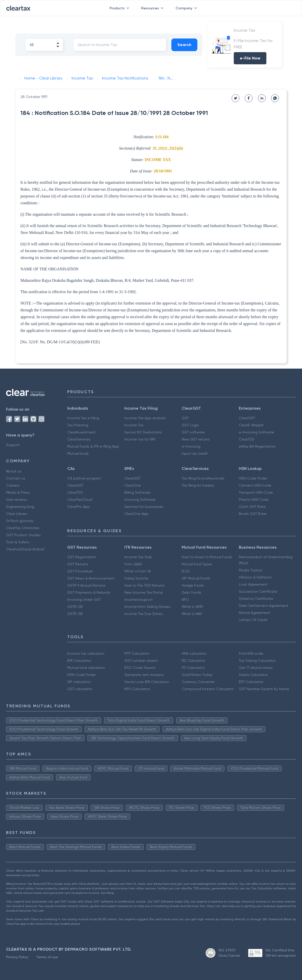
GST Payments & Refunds (89, 592)
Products (120, 8)
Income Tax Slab (138, 557)
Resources (153, 8)
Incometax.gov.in (138, 599)
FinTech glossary (20, 521)
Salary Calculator (253, 675)
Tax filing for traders (198, 485)
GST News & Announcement (91, 578)
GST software (193, 432)
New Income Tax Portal (144, 592)
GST (185, 418)
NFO (185, 599)
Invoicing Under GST (84, 599)
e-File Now (250, 58)
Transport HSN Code (256, 492)
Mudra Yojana (250, 570)
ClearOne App (136, 514)
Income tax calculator (86, 653)
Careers (13, 485)
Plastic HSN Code (254, 499)
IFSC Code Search (140, 668)
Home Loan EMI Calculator (147, 682)
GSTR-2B (75, 607)
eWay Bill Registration (257, 446)
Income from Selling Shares (147, 607)
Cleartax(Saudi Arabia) (25, 549)
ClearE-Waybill (251, 425)
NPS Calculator (137, 689)
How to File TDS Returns (144, 585)
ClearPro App (78, 507)
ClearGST (247, 418)
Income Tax (134, 425)
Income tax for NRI (140, 439)
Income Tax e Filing (83, 418)
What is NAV (192, 614)
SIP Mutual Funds (196, 578)
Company (187, 8)
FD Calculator (193, 668)
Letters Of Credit (253, 620)
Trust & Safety (18, 542)
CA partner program (84, 478)
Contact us (16, 478)
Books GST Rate (253, 514)
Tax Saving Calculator (257, 661)
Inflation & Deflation (255, 577)
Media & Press (18, 492)
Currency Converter (198, 682)
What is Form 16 (137, 571)
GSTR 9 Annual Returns (86, 585)
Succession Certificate (258, 591)
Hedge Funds (193, 585)
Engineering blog (20, 507)
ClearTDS (247, 439)
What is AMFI (192, 607)
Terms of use (47, 957)
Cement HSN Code (255, 485)
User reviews (17, 499)
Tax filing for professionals (203, 478)
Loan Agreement (253, 584)
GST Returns (78, 564)
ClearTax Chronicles (23, 528)
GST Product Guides (23, 535)
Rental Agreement (254, 613)
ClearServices (79, 439)
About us (14, 471)
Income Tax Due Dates (144, 614)
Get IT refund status (256, 668)
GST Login (190, 425)
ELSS (186, 571)
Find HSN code (251, 653)
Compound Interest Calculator (208, 689)
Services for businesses (144, 507)
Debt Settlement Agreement (264, 606)
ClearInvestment (81, 432)
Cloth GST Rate (252, 507)
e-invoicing (191, 446)
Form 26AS (133, 564)
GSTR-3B (75, 614)
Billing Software (137, 492)
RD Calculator (193, 661)
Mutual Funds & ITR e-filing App (93, 446)
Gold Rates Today (197, 675)
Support (13, 445)
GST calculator (80, 689)
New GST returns (196, 439)
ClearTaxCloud (80, 499)
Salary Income (136, 578)
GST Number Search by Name (264, 689)
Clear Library (17, 514)
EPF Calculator (251, 682)
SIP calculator (79, 682)
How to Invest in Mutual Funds (207, 557)
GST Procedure (80, 571)
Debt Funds (191, 592)
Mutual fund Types (197, 564)
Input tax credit (195, 453)
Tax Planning (78, 425)
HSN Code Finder (253, 478)
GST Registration (82, 557)
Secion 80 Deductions (143, 432)
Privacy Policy (17, 957)
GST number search (141, 661)
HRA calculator (194, 653)
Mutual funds (78, 453)
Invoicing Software (140, 499)
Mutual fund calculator (86, 668)
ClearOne (133, 485)
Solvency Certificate (256, 598)
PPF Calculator (137, 653)
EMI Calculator (79, 661)
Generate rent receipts (144, 675)
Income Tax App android (145, 418)
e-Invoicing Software (256, 432)
